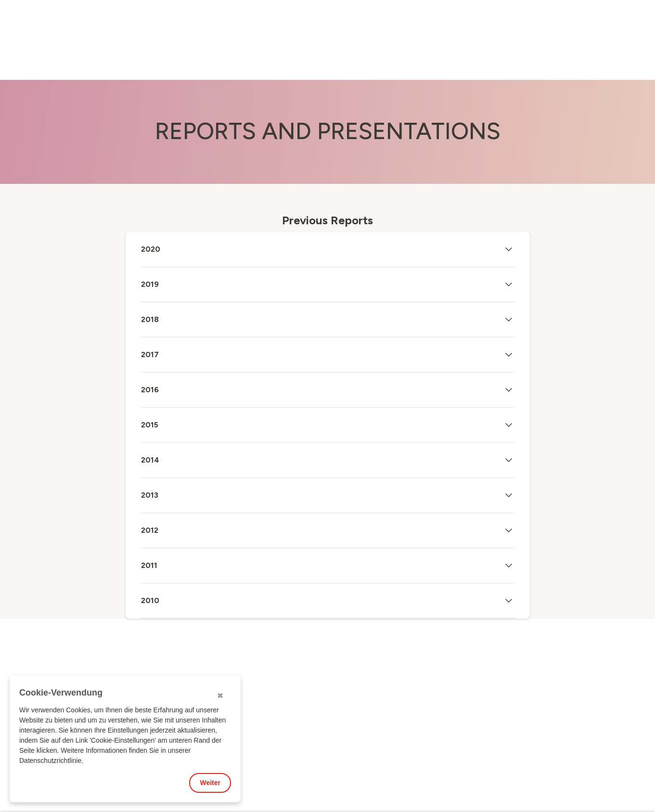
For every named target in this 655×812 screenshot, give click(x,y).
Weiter (210, 783)
